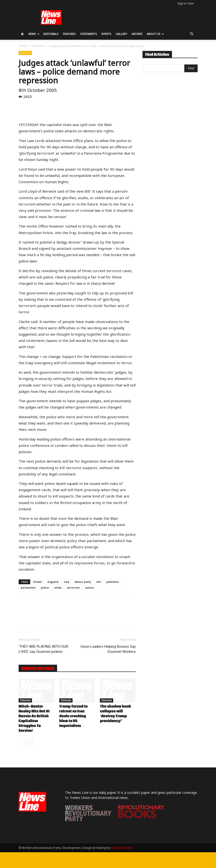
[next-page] (29, 743)
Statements (89, 34)
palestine (113, 582)
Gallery (121, 34)
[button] (192, 34)
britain (38, 582)
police (45, 588)
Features (69, 34)
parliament (28, 588)
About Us (155, 34)
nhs (99, 582)
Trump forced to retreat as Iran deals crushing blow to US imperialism (73, 716)
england (53, 582)
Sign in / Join (186, 3)
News (34, 34)
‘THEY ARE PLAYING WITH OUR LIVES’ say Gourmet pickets (43, 649)
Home (23, 46)
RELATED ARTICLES (38, 669)
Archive (137, 34)
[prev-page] (22, 743)
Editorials (51, 34)
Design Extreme (122, 848)
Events (106, 34)
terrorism (73, 588)
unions (90, 588)
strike (58, 588)
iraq (67, 582)
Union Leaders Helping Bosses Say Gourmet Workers (108, 649)
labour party (83, 582)
